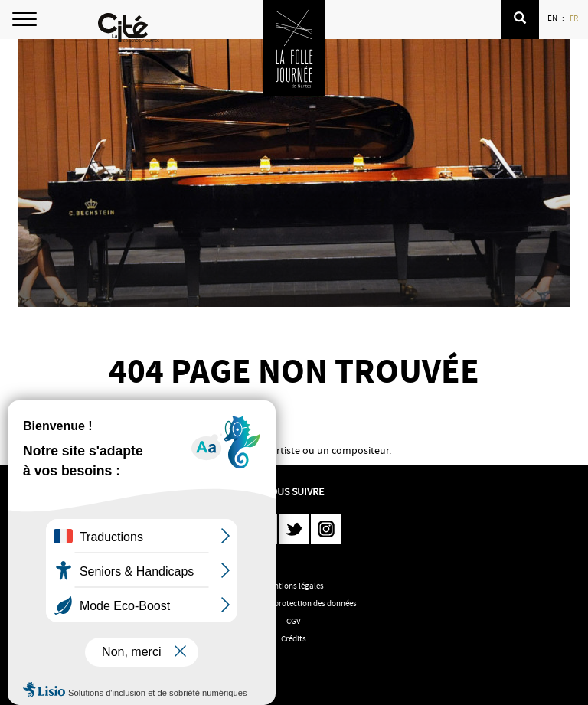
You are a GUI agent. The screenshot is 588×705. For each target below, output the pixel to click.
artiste (286, 450)
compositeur (360, 450)
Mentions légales (294, 586)
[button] (520, 20)
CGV (294, 621)
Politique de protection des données (294, 603)
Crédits (294, 638)
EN (553, 18)
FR (575, 18)
